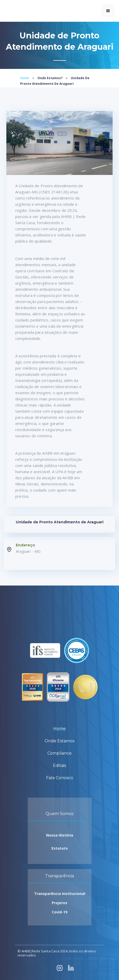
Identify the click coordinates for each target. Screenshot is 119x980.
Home (25, 78)
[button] (108, 11)
